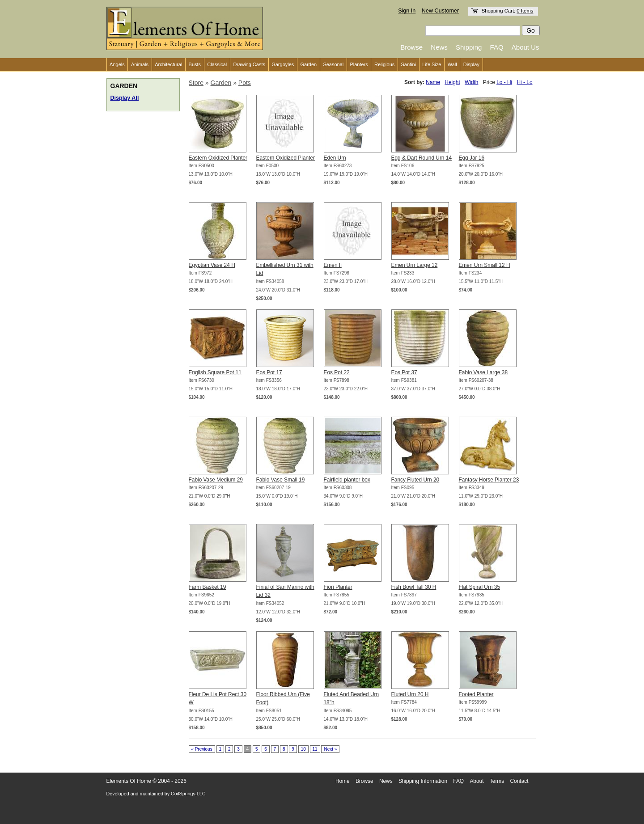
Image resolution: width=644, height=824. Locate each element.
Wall (452, 64)
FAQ (497, 47)
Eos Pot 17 (269, 372)
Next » (330, 749)
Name (433, 82)
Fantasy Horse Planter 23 (489, 480)
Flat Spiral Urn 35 (480, 587)
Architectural (168, 64)
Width (471, 82)
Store (196, 83)
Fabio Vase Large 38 (483, 372)
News (439, 47)
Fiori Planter (338, 587)
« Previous (202, 749)
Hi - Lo (524, 82)
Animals (140, 64)
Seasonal (333, 64)
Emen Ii (333, 265)
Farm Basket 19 (208, 587)
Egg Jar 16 (472, 158)
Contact (519, 781)
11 (315, 749)
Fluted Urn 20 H (410, 694)
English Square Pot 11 (215, 372)
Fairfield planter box (347, 480)
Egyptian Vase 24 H (212, 265)
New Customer (440, 11)
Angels (117, 64)
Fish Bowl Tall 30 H (414, 587)
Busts (195, 64)
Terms (497, 781)
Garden (309, 64)
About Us (525, 47)
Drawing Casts (249, 64)
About (477, 781)
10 (303, 749)
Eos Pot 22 (337, 372)
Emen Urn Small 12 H (485, 265)
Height (452, 82)
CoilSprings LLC (188, 794)
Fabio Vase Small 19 (281, 480)
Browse (411, 47)
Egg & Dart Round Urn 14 (422, 158)
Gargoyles (283, 64)
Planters (359, 64)
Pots (245, 83)
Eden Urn (335, 158)
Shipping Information (423, 781)
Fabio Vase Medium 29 (216, 480)
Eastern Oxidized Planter (218, 158)
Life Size (432, 64)
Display (471, 64)
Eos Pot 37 (404, 372)
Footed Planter (476, 694)
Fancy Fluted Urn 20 (415, 480)
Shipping (469, 47)
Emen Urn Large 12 (415, 265)
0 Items (525, 11)
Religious (384, 64)
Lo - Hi (504, 82)
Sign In (407, 11)
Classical (217, 64)
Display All (125, 98)
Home (343, 781)
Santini (408, 64)
